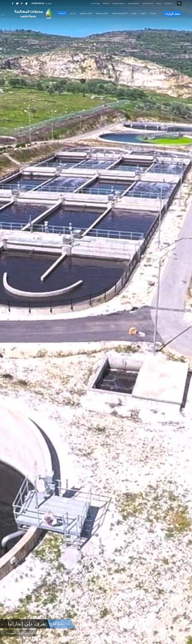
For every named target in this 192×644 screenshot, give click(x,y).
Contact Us (168, 3)
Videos (159, 3)
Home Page (96, 3)
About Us (106, 3)
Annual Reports (133, 3)
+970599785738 (38, 3)
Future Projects (148, 3)
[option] (96, 322)
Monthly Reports (119, 3)
